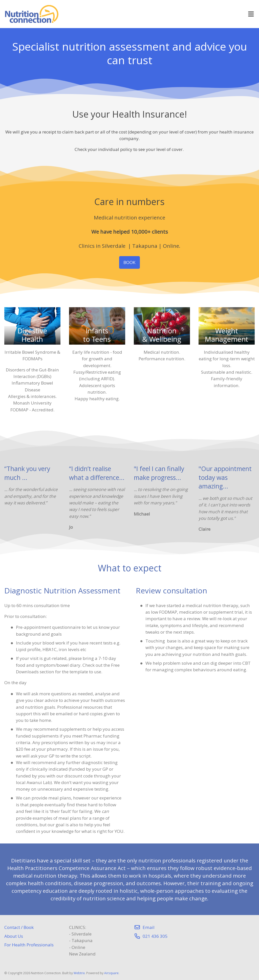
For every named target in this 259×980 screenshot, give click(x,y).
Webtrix (79, 973)
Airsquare (111, 973)
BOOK (129, 262)
